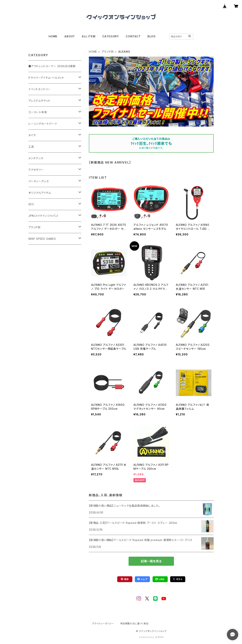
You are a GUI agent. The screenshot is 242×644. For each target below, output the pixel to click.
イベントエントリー (39, 89)
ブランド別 (108, 52)
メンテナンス (36, 158)
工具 (31, 147)
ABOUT (70, 36)
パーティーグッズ (38, 181)
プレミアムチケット (39, 101)
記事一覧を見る (151, 561)
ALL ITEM (88, 36)
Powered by (151, 637)
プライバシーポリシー (103, 624)
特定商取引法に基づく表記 (134, 624)
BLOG (152, 36)
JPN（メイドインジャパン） (44, 216)
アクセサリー (36, 170)
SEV (31, 204)
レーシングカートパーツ (43, 124)
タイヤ (32, 135)
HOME (53, 36)
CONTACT (133, 36)
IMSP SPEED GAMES (42, 239)
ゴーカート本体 (38, 112)
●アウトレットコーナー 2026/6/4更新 (52, 66)
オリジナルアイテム (40, 193)
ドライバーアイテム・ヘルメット (46, 78)
